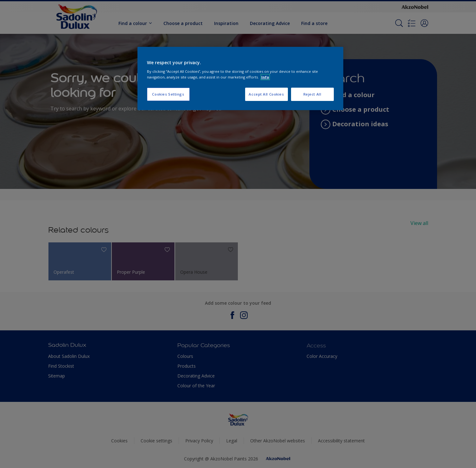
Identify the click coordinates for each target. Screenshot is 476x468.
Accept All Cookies (266, 94)
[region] (240, 78)
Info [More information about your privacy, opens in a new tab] (265, 77)
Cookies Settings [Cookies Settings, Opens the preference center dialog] (168, 94)
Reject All (312, 94)
